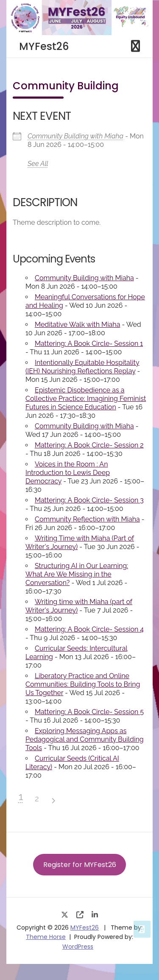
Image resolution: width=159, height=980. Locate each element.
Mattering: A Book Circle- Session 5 (89, 712)
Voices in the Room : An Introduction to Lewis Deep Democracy (68, 473)
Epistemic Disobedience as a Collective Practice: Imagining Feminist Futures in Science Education (86, 399)
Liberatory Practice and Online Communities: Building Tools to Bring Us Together (83, 684)
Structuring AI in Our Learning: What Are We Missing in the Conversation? (77, 574)
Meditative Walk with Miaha (77, 324)
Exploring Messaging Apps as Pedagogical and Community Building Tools (85, 739)
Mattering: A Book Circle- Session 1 (89, 344)
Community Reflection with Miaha (87, 519)
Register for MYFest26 (80, 865)
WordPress (78, 947)
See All (38, 164)
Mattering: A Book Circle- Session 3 (89, 500)
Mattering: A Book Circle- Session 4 (89, 629)
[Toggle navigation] (135, 46)
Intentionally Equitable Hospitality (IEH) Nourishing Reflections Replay (82, 367)
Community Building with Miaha (75, 136)
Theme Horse (46, 937)
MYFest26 (44, 46)
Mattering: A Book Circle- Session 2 (89, 445)
